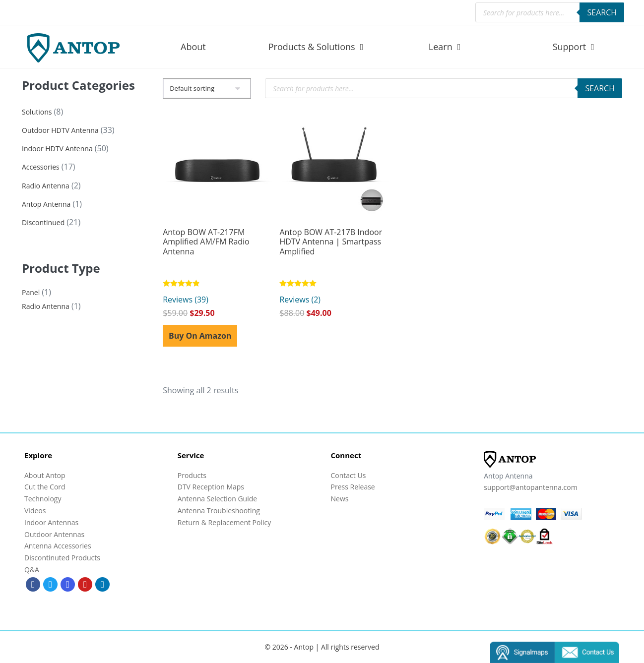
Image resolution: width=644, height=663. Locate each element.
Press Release (353, 487)
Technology (43, 499)
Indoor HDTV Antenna (57, 149)
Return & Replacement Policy (224, 522)
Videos (35, 511)
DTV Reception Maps (211, 487)
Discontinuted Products (62, 558)
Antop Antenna (46, 204)
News (340, 499)
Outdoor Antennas (54, 534)
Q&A (32, 570)
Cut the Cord (45, 487)
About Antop (45, 475)
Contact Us (349, 475)
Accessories (41, 167)
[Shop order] (207, 89)
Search (602, 12)
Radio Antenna (46, 186)
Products (192, 475)
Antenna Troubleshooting (219, 511)
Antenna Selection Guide (217, 499)
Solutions (37, 112)
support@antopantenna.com (530, 487)
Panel (31, 292)
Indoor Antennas (51, 522)
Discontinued (43, 222)
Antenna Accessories (58, 546)
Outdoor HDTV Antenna (60, 130)
